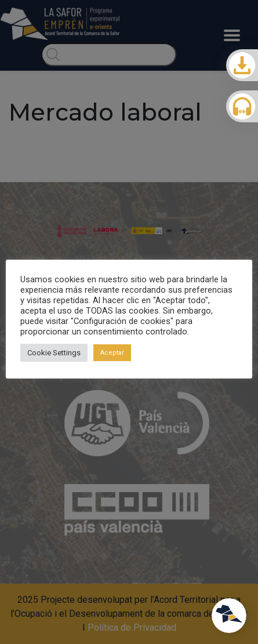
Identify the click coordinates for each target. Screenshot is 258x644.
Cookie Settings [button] (54, 353)
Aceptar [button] (112, 353)
